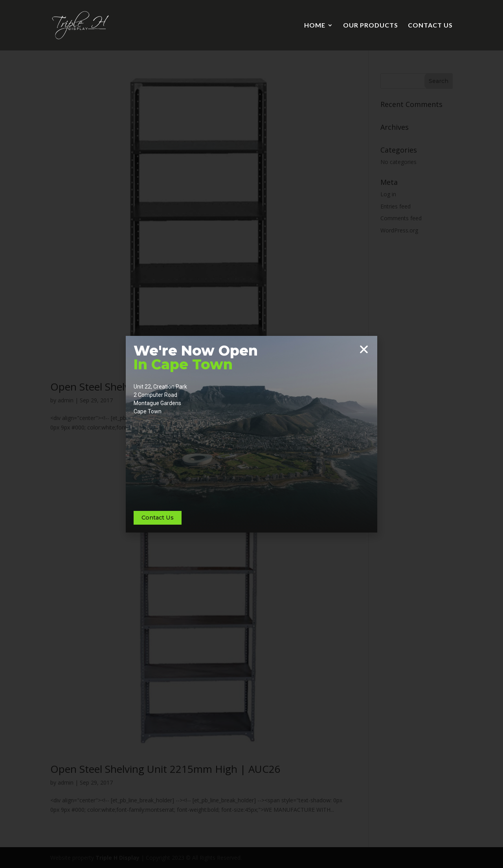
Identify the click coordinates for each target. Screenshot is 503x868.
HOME (315, 26)
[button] (364, 349)
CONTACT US (430, 26)
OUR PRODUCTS (371, 26)
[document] (251, 434)
